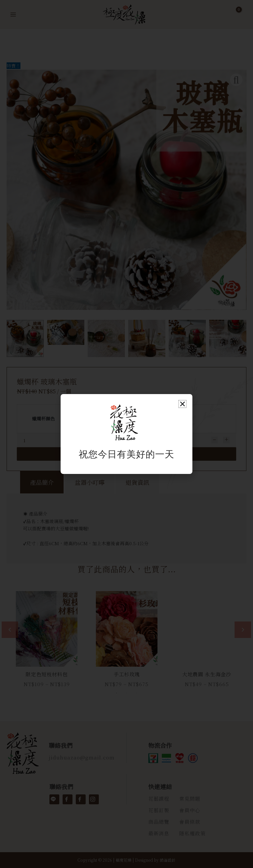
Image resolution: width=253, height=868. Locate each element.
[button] (183, 404)
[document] (126, 434)
